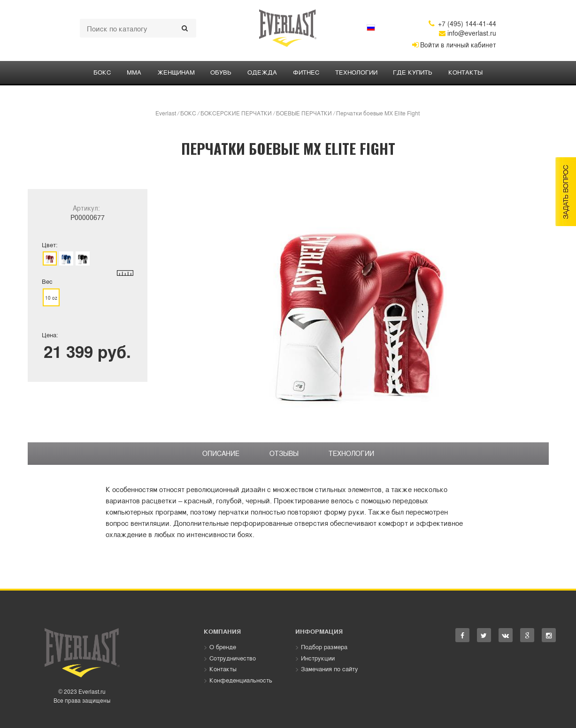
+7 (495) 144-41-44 (462, 23)
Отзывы (284, 453)
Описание (221, 453)
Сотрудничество (233, 658)
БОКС (102, 72)
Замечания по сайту (330, 669)
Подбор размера (324, 647)
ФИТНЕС (306, 72)
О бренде (223, 647)
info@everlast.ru (468, 33)
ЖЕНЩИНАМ (176, 72)
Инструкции (318, 658)
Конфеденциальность (241, 680)
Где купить (413, 72)
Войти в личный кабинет (454, 45)
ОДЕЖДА (262, 72)
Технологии (356, 72)
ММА (134, 72)
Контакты (466, 72)
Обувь (221, 72)
